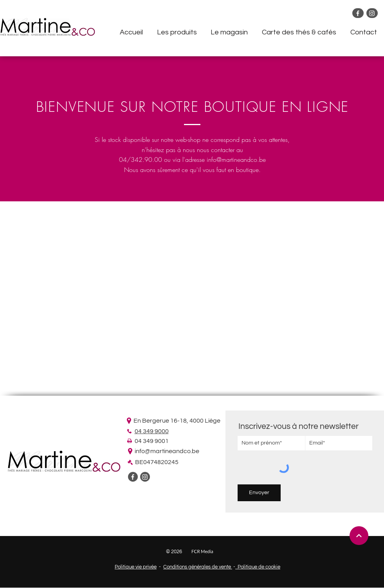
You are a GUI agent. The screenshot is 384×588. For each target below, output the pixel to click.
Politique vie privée (136, 567)
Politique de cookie (258, 567)
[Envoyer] (259, 493)
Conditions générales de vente (198, 567)
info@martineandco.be (236, 160)
